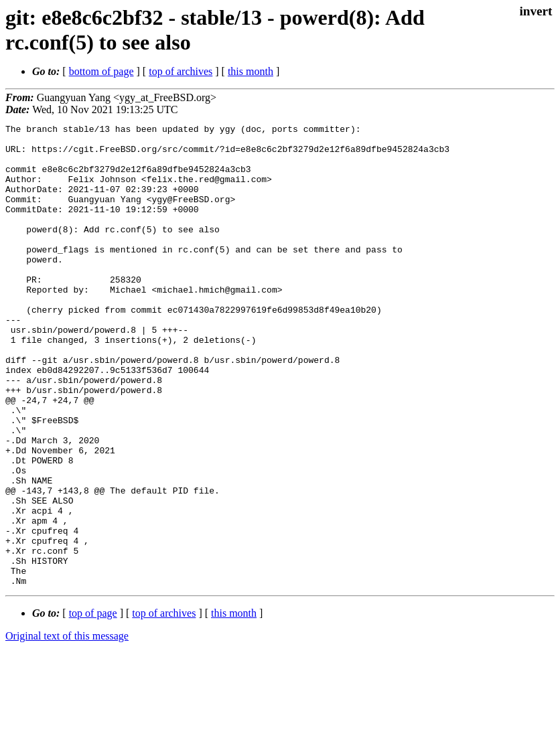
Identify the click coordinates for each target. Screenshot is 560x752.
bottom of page (101, 71)
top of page (93, 705)
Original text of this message (67, 728)
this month (251, 71)
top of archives (181, 71)
